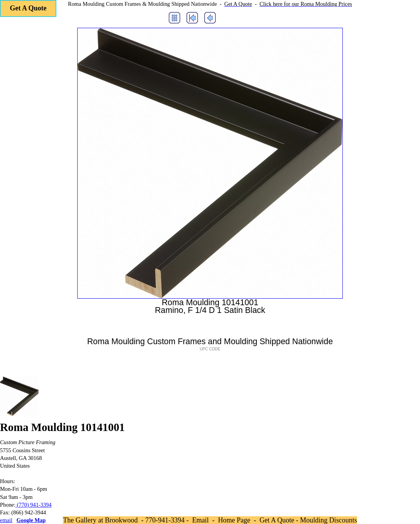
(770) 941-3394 (34, 505)
